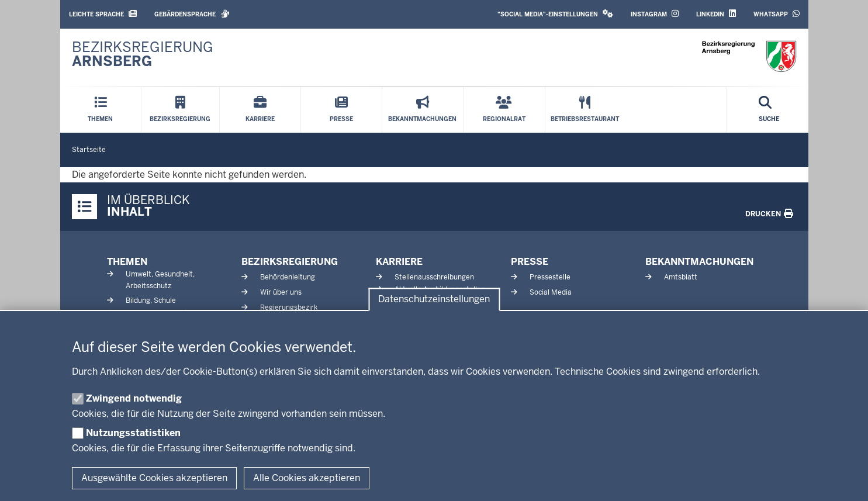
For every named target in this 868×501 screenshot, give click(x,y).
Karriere (399, 262)
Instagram (655, 14)
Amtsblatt (681, 277)
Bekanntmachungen (699, 262)
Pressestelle (550, 277)
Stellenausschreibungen (434, 277)
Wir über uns (281, 292)
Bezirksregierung (290, 262)
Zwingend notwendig (134, 398)
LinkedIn (716, 14)
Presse (530, 262)
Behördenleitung (288, 277)
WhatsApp (777, 14)
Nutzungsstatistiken (133, 433)
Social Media (551, 292)
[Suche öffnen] (769, 110)
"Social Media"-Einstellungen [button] (555, 14)
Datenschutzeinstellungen (434, 300)
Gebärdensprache (192, 14)
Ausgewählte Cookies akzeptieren (154, 478)
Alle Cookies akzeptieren (307, 478)
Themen (127, 262)
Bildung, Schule (151, 300)
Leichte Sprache (103, 14)
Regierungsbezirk (289, 307)
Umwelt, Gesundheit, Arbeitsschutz (160, 280)
